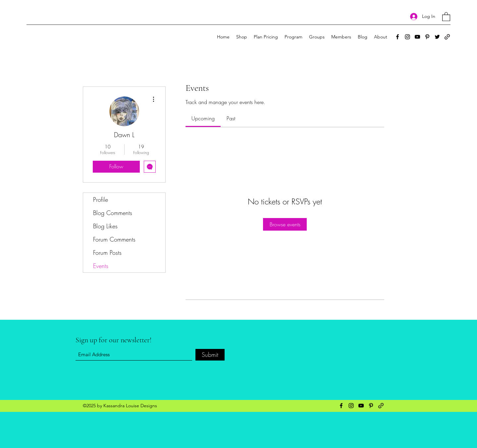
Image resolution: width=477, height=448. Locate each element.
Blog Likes (105, 226)
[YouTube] (417, 37)
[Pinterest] (427, 37)
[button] (446, 16)
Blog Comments (113, 213)
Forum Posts (107, 252)
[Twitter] (437, 37)
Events (101, 266)
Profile (101, 199)
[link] (203, 118)
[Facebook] (397, 37)
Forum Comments (114, 239)
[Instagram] (407, 37)
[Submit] (210, 355)
